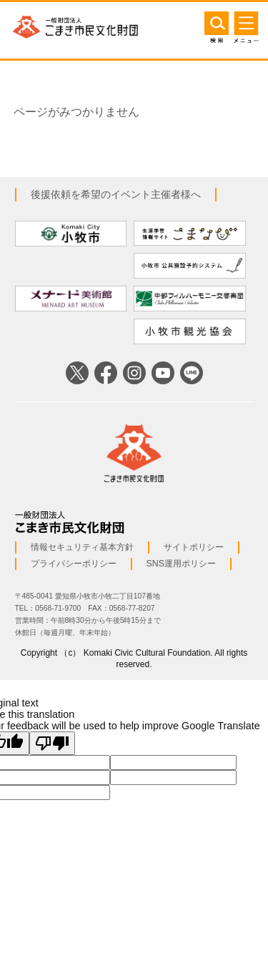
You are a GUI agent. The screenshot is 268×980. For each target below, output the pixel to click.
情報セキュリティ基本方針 (82, 547)
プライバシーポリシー (74, 564)
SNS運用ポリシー (181, 564)
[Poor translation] (52, 743)
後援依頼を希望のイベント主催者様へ (116, 194)
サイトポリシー (194, 547)
